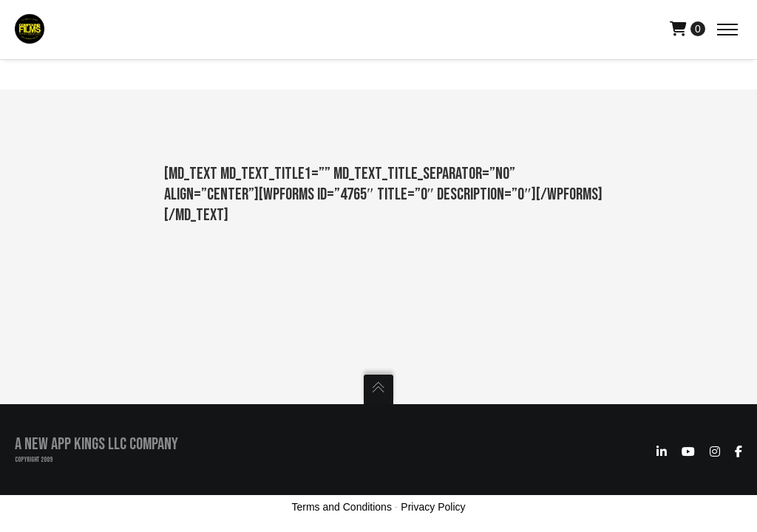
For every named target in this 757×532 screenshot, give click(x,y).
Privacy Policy (433, 507)
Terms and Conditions (342, 507)
